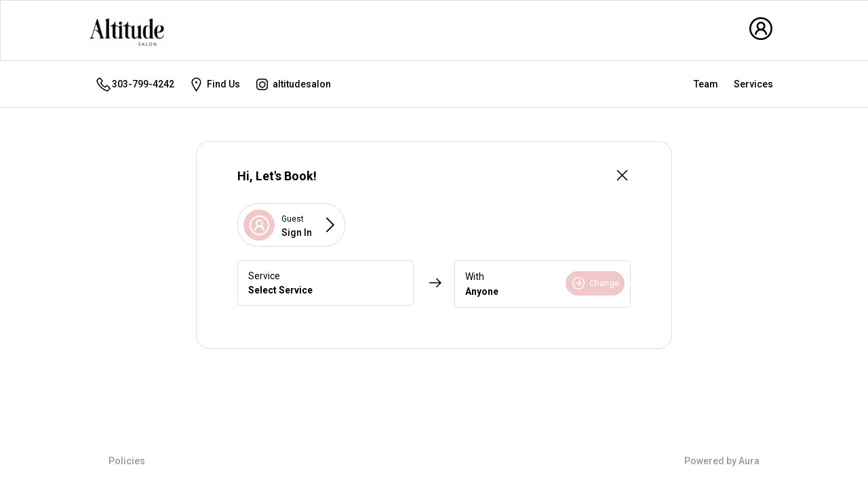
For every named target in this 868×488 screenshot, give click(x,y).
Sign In (297, 232)
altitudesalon (292, 84)
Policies (127, 461)
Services (753, 84)
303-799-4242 (135, 84)
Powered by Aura (722, 461)
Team (706, 84)
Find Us (214, 84)
